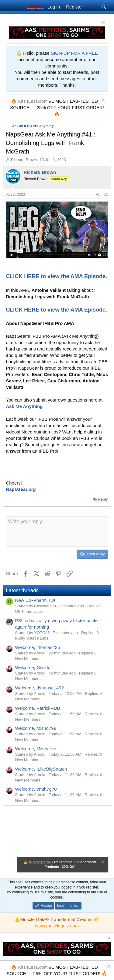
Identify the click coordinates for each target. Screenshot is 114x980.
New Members (28, 659)
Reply (103, 499)
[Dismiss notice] (102, 23)
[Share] (98, 195)
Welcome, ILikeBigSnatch (41, 769)
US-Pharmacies (29, 611)
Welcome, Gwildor (33, 667)
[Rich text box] (57, 531)
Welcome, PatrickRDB (37, 708)
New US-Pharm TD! (35, 600)
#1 (106, 195)
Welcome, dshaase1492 (39, 688)
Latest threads (22, 590)
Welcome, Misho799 (36, 728)
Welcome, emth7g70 (36, 789)
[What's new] (92, 7)
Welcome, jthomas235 (37, 647)
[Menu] (11, 7)
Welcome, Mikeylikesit (37, 749)
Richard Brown (24, 160)
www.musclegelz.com (57, 926)
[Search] (104, 7)
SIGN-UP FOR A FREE (74, 53)
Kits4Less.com (33, 101)
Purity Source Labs (32, 638)
